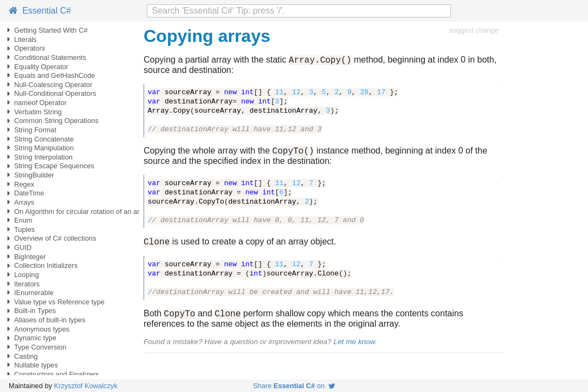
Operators (30, 48)
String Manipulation (44, 148)
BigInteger (30, 257)
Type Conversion (40, 347)
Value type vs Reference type (59, 302)
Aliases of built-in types (50, 320)
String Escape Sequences (54, 166)
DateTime (29, 193)
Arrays (24, 202)
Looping (27, 275)
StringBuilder (34, 175)
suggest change (474, 30)
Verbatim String (38, 112)
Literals (25, 39)
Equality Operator (41, 67)
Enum (23, 220)
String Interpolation (43, 157)
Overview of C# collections (55, 238)
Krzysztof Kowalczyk (86, 386)
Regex (24, 184)
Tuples (24, 229)
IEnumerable (34, 293)
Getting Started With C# (51, 30)
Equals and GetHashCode (55, 75)
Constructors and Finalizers (57, 374)
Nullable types (36, 365)
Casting (26, 356)
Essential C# (40, 11)
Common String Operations (56, 121)
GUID (23, 247)
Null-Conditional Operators (55, 93)
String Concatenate (44, 139)
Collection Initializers (46, 265)
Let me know (354, 348)
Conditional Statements (50, 57)
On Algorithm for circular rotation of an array (82, 212)
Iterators (27, 284)
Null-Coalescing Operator (53, 85)
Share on (294, 386)
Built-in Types (35, 311)
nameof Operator (41, 103)
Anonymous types (42, 329)
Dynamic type (35, 338)
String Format (35, 130)
